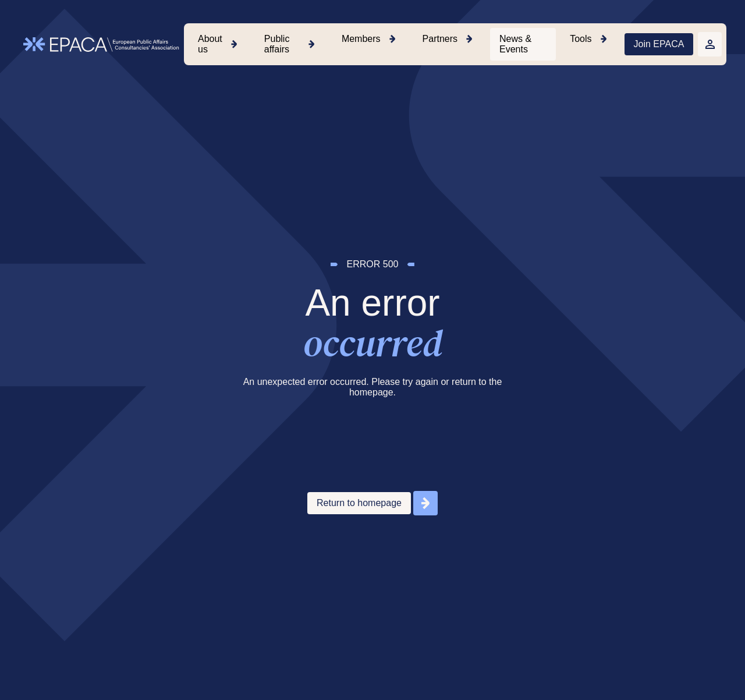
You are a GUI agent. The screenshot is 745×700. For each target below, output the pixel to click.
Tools (581, 39)
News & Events (515, 44)
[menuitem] (219, 44)
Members (361, 39)
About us (210, 44)
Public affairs (277, 44)
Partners (440, 39)
